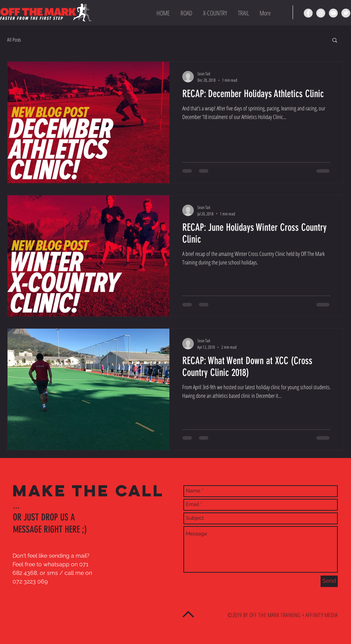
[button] (335, 41)
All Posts (14, 40)
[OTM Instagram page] (321, 13)
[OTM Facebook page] (308, 13)
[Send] (329, 581)
